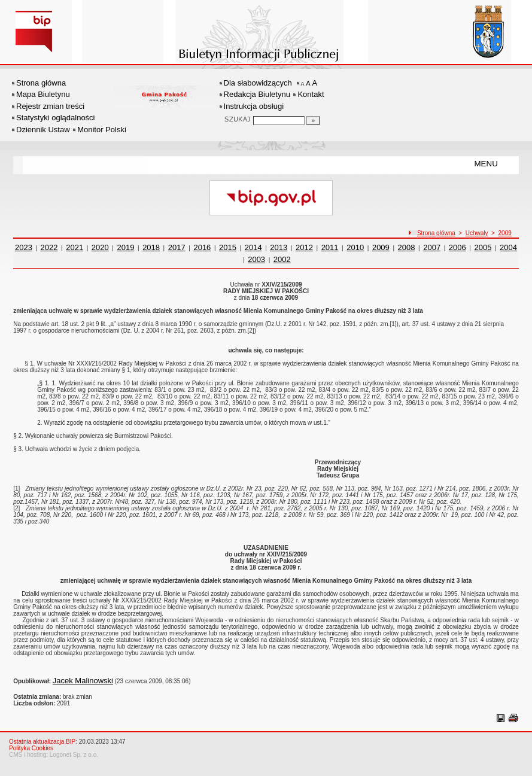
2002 (282, 259)
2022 (49, 247)
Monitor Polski (102, 130)
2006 (457, 247)
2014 (253, 247)
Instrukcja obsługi (254, 106)
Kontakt (311, 94)
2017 (177, 247)
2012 (304, 247)
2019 (126, 247)
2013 (279, 247)
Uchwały (477, 233)
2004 (508, 247)
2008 (407, 247)
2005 (483, 247)
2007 (432, 247)
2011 (330, 247)
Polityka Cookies (31, 748)
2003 (256, 259)
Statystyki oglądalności (56, 118)
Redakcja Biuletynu (257, 94)
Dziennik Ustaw (43, 130)
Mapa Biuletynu (43, 94)
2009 (505, 233)
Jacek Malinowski (83, 681)
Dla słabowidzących (258, 83)
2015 (228, 247)
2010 (355, 247)
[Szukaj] (313, 121)
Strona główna (41, 83)
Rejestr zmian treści (50, 106)
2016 (202, 247)
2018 (151, 247)
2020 (100, 247)
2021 (75, 247)
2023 (24, 247)
